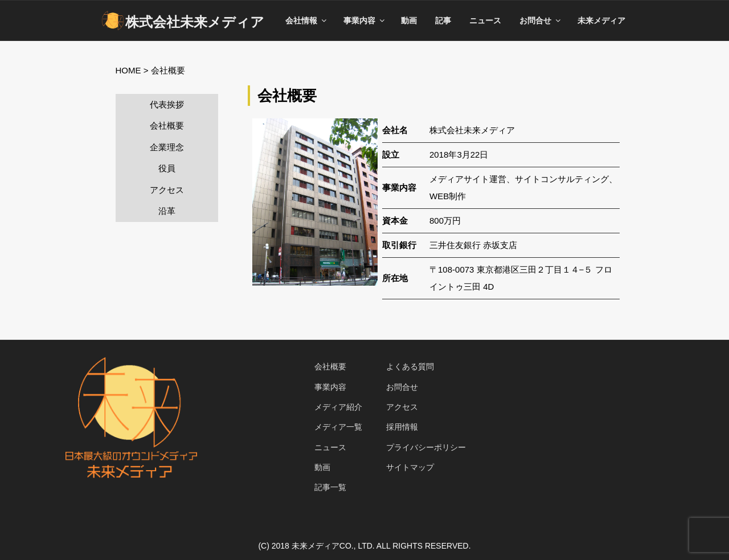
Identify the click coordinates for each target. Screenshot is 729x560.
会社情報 (307, 20)
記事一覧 (330, 487)
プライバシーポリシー (426, 447)
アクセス (167, 190)
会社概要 (167, 125)
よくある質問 (410, 367)
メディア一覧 (338, 427)
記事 (443, 20)
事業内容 (365, 20)
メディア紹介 (338, 407)
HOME (128, 70)
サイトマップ (410, 467)
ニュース (485, 20)
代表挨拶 (167, 104)
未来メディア (601, 20)
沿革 (167, 211)
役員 (167, 168)
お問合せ (541, 20)
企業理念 (167, 147)
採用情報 (402, 427)
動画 (409, 20)
